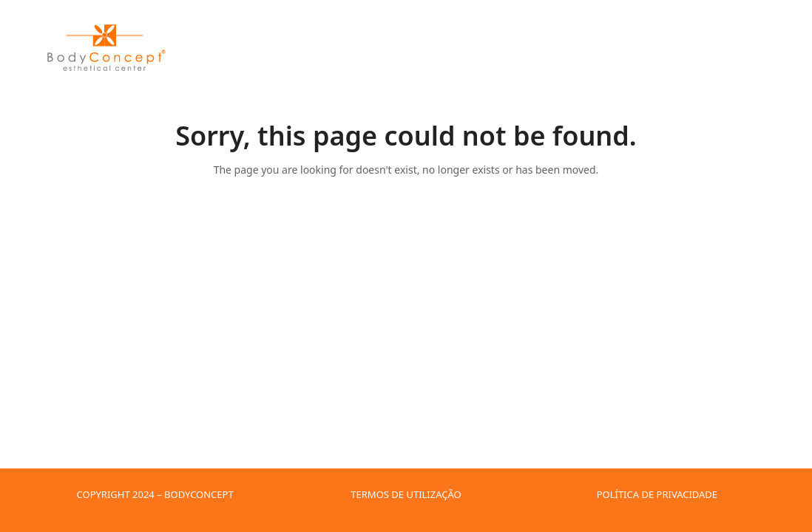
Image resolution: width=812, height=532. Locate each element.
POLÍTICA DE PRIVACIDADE (657, 494)
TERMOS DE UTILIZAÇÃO (406, 494)
